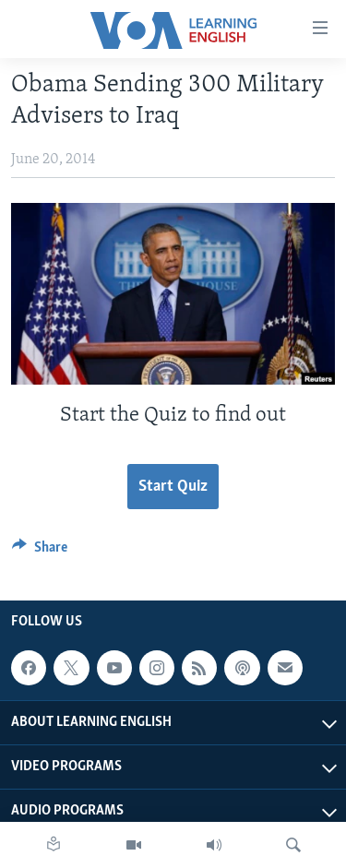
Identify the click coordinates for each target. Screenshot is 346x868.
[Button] (40, 552)
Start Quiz (173, 487)
